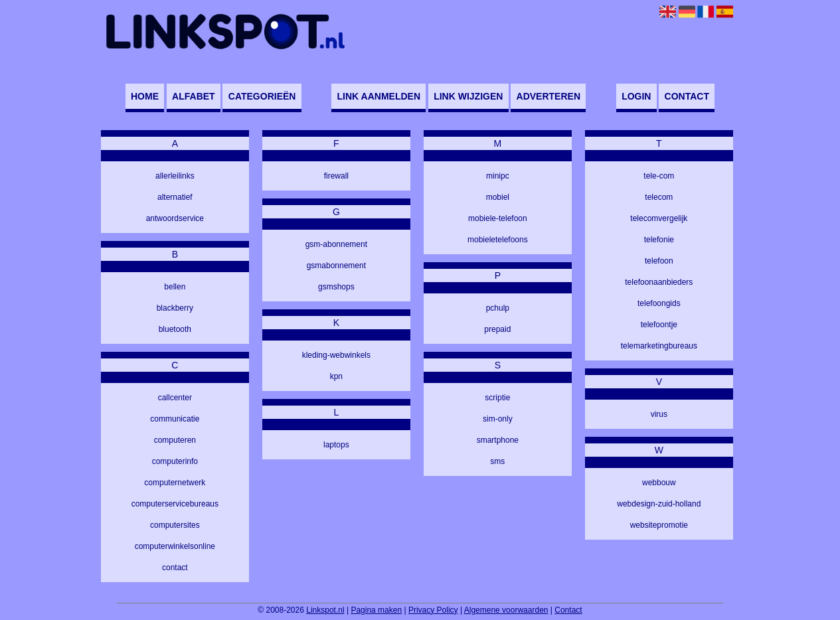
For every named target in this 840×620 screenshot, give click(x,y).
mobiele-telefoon (498, 218)
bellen (175, 287)
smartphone (498, 440)
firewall (336, 176)
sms (497, 461)
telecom (659, 197)
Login (636, 96)
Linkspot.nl (325, 610)
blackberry (175, 308)
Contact (687, 96)
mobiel (498, 197)
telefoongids (659, 303)
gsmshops (336, 287)
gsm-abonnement (336, 244)
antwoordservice (175, 218)
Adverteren (548, 96)
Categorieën (262, 96)
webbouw (659, 483)
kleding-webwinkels (336, 355)
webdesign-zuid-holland (659, 504)
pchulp (498, 308)
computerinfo (175, 461)
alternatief (175, 197)
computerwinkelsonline (175, 546)
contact (175, 568)
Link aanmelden (379, 96)
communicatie (175, 419)
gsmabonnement (336, 266)
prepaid (497, 329)
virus (659, 414)
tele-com (659, 176)
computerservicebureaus (175, 504)
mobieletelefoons (498, 240)
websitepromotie (659, 525)
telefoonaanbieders (659, 282)
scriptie (497, 398)
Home (145, 96)
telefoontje (659, 325)
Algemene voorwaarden (506, 610)
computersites (175, 525)
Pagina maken (376, 610)
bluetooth (175, 329)
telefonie (659, 240)
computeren (175, 440)
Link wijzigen (468, 96)
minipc (498, 176)
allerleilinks (175, 176)
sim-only (498, 419)
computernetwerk (175, 483)
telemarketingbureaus (659, 346)
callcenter (175, 398)
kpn (336, 376)
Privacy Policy (433, 610)
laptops (336, 445)
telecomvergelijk (659, 218)
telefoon (659, 261)
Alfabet (194, 96)
